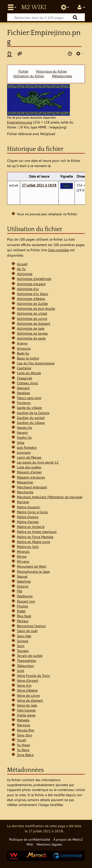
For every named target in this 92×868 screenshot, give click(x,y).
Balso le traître (28, 358)
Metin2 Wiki (34, 7)
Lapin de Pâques (29, 457)
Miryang (23, 561)
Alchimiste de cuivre (32, 318)
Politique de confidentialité (30, 839)
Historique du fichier (52, 71)
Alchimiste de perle (31, 338)
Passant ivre (26, 601)
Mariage (23, 502)
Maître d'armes (28, 522)
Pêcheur (23, 621)
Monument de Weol (32, 566)
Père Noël (24, 616)
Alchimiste (25, 274)
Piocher (23, 606)
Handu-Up (25, 427)
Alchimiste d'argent (31, 284)
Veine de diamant (30, 700)
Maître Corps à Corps (32, 512)
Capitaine (24, 368)
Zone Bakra (25, 755)
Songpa (23, 641)
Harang (22, 432)
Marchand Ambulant (32, 487)
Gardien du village (31, 423)
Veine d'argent (28, 680)
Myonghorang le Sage (33, 571)
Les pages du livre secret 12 (38, 462)
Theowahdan (27, 660)
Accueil (22, 264)
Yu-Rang (23, 750)
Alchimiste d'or (28, 289)
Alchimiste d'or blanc (33, 294)
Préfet (21, 611)
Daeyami (23, 388)
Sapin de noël (27, 631)
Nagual (22, 576)
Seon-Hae (24, 636)
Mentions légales (49, 844)
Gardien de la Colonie (33, 413)
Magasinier (25, 482)
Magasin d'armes (29, 472)
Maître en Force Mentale (35, 537)
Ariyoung (24, 348)
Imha (21, 442)
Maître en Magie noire (33, 542)
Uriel (20, 671)
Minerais (23, 551)
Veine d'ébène (27, 690)
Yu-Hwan (24, 745)
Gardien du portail (31, 418)
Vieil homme (26, 710)
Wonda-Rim (26, 730)
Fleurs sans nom (29, 398)
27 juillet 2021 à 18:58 (39, 185)
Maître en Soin (28, 547)
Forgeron (24, 403)
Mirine (22, 556)
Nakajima (24, 581)
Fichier (23, 71)
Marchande (25, 492)
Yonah (22, 740)
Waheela (23, 720)
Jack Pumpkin (27, 447)
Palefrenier (25, 596)
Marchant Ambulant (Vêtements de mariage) (50, 497)
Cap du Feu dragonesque (36, 363)
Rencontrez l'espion (31, 626)
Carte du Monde (29, 373)
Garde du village (29, 408)
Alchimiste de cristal (32, 313)
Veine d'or (24, 685)
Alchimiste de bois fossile (36, 308)
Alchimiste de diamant (34, 323)
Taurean (23, 651)
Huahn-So (24, 437)
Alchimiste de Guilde (32, 303)
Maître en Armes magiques (37, 532)
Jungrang (24, 452)
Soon (21, 646)
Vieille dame (26, 715)
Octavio (23, 586)
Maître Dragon (28, 517)
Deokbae (23, 393)
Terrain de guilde (30, 656)
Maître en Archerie (31, 527)
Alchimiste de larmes (32, 333)
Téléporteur (26, 666)
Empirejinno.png (20, 122)
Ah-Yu (21, 269)
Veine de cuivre (28, 695)
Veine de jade (27, 705)
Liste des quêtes (29, 467)
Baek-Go (23, 353)
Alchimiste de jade (31, 328)
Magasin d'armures (31, 477)
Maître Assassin (28, 507)
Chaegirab (25, 378)
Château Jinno (27, 383)
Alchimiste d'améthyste (34, 279)
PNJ (20, 591)
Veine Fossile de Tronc (33, 675)
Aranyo (22, 343)
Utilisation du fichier (29, 76)
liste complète (59, 250)
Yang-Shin (25, 735)
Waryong (24, 725)
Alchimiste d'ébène (31, 299)
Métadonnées (62, 76)
